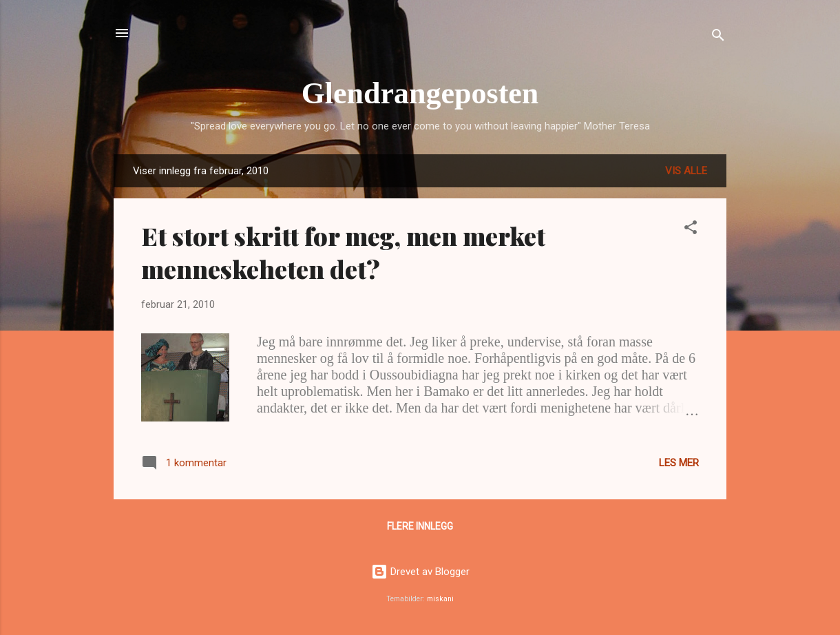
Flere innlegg (420, 526)
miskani (440, 599)
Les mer (679, 463)
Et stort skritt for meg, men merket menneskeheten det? (343, 252)
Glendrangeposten (420, 93)
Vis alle (686, 171)
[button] (691, 230)
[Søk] (718, 38)
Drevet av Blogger (420, 572)
